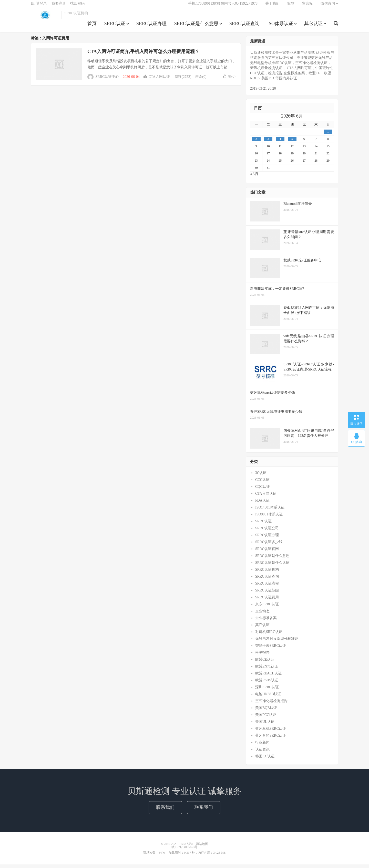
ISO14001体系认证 (270, 511)
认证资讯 (262, 753)
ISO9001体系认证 (269, 518)
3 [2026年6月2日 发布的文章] (268, 143)
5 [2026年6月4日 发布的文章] (292, 143)
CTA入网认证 (157, 81)
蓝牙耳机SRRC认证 (271, 732)
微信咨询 (328, 7)
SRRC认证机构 (267, 573)
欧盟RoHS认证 (267, 684)
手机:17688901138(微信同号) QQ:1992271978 (223, 7)
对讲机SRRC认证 (269, 636)
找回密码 (77, 7)
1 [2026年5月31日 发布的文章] (328, 135)
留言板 (307, 7)
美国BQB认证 (266, 712)
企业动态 (262, 615)
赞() (229, 80)
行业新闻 (262, 746)
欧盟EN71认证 (267, 670)
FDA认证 (262, 504)
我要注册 (59, 7)
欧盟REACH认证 (268, 677)
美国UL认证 (265, 726)
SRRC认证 (45, 18)
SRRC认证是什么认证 (272, 567)
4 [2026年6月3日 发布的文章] (280, 143)
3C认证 (261, 477)
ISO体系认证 (280, 27)
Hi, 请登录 (39, 7)
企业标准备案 (266, 622)
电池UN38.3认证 (268, 698)
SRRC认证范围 (267, 594)
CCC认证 (262, 484)
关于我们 (272, 7)
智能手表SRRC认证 (271, 649)
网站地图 (202, 848)
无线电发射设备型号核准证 (277, 643)
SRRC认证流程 (267, 587)
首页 (92, 27)
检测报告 (262, 656)
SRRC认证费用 (267, 601)
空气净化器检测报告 (271, 705)
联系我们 (165, 811)
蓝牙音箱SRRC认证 (271, 739)
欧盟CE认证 (265, 663)
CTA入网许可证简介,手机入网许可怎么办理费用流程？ (143, 55)
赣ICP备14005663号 (185, 851)
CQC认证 (263, 490)
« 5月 (254, 178)
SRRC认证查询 (244, 27)
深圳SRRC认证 (267, 691)
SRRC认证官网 (267, 553)
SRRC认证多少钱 (269, 546)
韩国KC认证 (265, 760)
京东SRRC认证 (267, 608)
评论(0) (201, 81)
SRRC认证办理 (151, 27)
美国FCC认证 (266, 719)
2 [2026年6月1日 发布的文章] (256, 143)
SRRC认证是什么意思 (196, 27)
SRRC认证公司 (267, 532)
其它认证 (313, 27)
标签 (291, 7)
